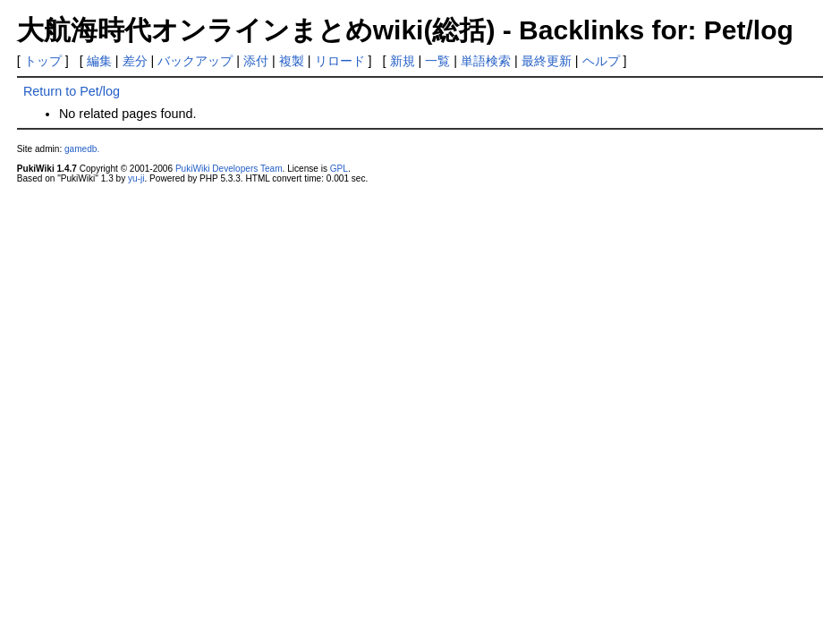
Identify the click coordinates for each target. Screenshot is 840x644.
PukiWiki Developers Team (229, 169)
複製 (292, 61)
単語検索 (486, 61)
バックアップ (195, 61)
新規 (403, 61)
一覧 (437, 61)
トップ (43, 61)
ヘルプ (601, 61)
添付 (256, 61)
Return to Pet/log (72, 91)
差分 (135, 61)
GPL (339, 169)
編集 (99, 61)
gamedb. (82, 149)
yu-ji (136, 178)
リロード (340, 61)
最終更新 (547, 61)
